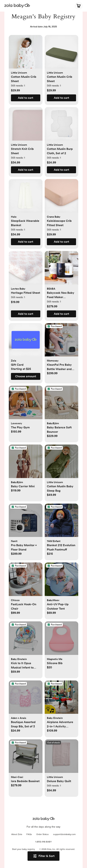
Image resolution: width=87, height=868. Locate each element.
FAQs (29, 834)
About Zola (17, 834)
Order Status (42, 834)
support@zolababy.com (64, 834)
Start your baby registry (23, 849)
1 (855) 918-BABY (43, 842)
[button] (26, 54)
